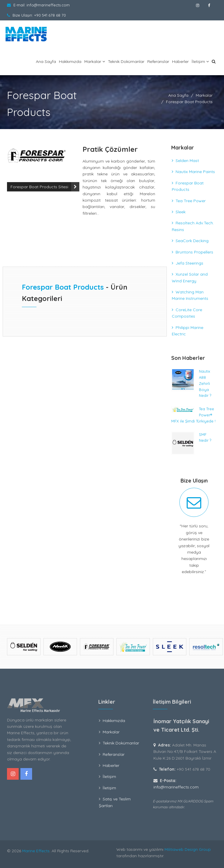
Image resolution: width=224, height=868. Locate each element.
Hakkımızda (70, 61)
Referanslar (158, 61)
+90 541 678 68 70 (50, 15)
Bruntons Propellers (194, 252)
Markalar (95, 61)
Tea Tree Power (191, 201)
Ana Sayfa (46, 61)
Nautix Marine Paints (195, 172)
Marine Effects (36, 851)
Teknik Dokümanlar (126, 61)
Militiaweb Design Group (188, 849)
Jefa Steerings (189, 263)
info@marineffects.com (48, 5)
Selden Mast (187, 161)
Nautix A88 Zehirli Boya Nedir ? (205, 383)
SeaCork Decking (192, 241)
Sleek (181, 212)
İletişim (200, 61)
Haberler (180, 61)
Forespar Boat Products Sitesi (39, 187)
